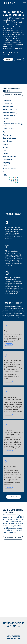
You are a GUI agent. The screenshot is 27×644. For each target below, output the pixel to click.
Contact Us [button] (8, 59)
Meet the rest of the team (13, 538)
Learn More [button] (19, 59)
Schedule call (14, 497)
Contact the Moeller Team (13, 94)
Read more (9, 345)
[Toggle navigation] (24, 3)
